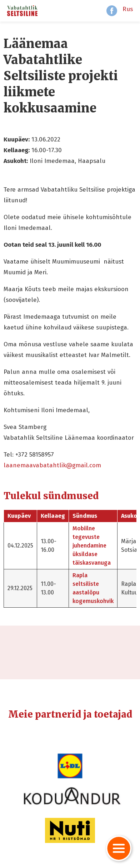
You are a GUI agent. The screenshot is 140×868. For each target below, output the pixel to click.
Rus (128, 9)
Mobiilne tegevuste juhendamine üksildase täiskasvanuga (92, 546)
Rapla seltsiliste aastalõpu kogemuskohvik (93, 588)
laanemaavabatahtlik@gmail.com (52, 465)
